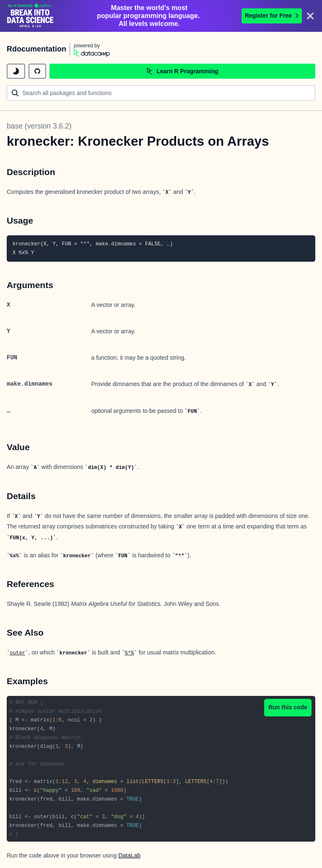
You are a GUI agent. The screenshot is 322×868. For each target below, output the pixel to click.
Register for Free (272, 15)
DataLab (129, 855)
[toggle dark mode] (16, 71)
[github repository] (37, 71)
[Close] (310, 16)
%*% (129, 653)
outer (17, 653)
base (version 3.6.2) (39, 126)
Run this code (288, 707)
